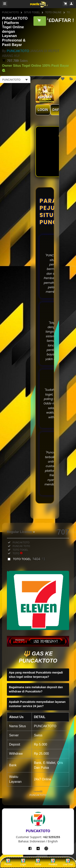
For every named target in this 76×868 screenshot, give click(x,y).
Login (23, 862)
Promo (8, 862)
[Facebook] (30, 848)
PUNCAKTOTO (10, 12)
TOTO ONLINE (53, 12)
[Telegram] (38, 848)
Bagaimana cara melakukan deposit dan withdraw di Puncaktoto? (36, 689)
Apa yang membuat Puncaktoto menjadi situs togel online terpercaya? (36, 675)
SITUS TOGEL (32, 12)
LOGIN (43, 110)
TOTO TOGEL (29, 559)
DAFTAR (59, 110)
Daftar (38, 862)
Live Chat (68, 862)
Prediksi (53, 862)
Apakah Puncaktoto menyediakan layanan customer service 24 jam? (37, 704)
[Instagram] (46, 848)
